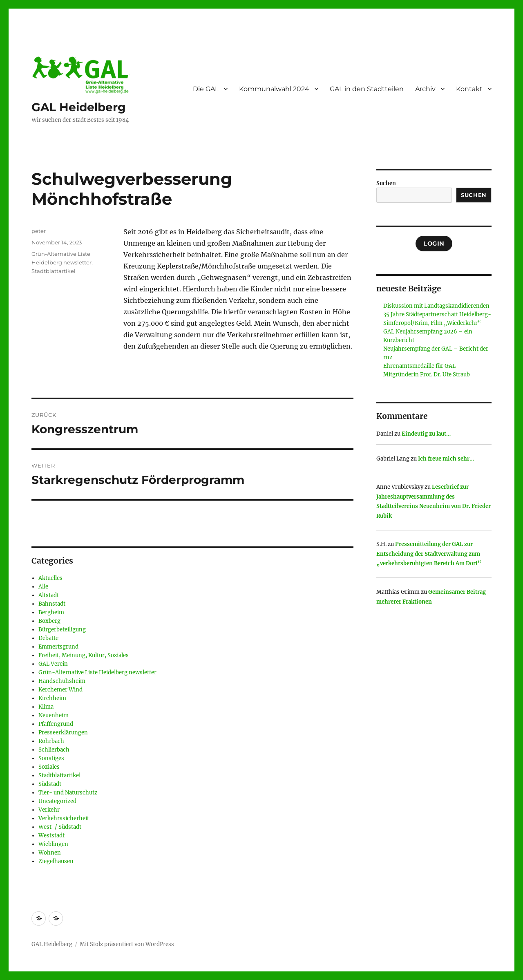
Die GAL (206, 89)
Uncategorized (57, 801)
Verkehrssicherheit (64, 818)
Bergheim (51, 612)
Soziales (49, 767)
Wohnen (50, 853)
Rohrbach (51, 741)
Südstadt (50, 784)
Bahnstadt (52, 604)
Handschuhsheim (62, 681)
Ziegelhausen (56, 861)
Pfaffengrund (56, 724)
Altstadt (49, 595)
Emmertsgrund (58, 647)
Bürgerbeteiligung (62, 630)
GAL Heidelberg (79, 107)
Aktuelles (50, 578)
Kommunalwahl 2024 (274, 89)
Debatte (48, 638)
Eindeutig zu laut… (426, 434)
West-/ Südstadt (60, 827)
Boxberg (49, 621)
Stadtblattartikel (54, 271)
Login (434, 244)
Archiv (425, 89)
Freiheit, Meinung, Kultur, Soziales (84, 655)
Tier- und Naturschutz (68, 793)
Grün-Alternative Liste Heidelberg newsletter (97, 672)
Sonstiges (51, 758)
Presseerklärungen (63, 733)
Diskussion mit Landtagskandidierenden (436, 306)
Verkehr (49, 810)
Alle (43, 587)
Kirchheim (52, 698)
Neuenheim (54, 715)
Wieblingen (53, 844)
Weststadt (51, 836)
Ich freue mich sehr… (446, 459)
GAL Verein (53, 664)
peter (39, 231)
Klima (46, 707)
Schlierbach (54, 750)
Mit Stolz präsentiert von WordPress (127, 944)
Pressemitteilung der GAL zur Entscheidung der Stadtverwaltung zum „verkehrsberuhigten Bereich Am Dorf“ (429, 554)
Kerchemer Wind (60, 690)
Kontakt (469, 89)
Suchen (386, 183)
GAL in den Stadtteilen (367, 89)
